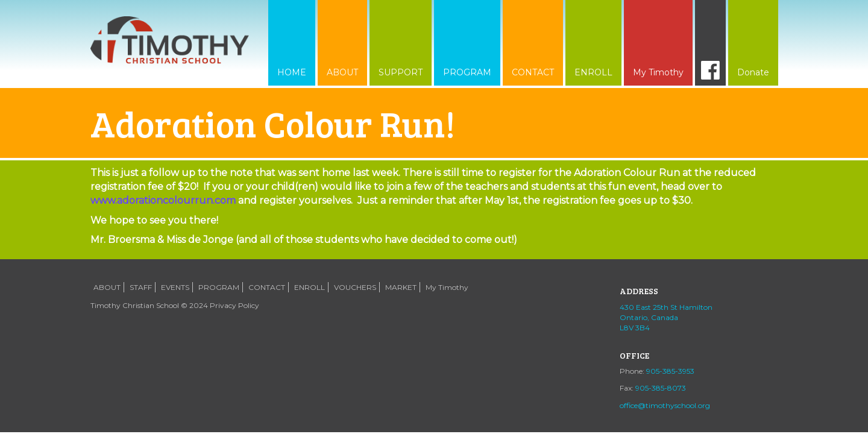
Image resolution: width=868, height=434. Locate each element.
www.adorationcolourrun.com (163, 200)
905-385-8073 (661, 388)
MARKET (401, 287)
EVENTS (175, 287)
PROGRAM (467, 72)
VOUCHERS (355, 287)
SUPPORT (401, 72)
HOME (292, 72)
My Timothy (658, 72)
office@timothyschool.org (665, 405)
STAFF (141, 287)
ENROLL (593, 72)
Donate (753, 72)
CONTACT (533, 72)
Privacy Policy (234, 305)
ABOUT (342, 72)
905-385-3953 (670, 371)
